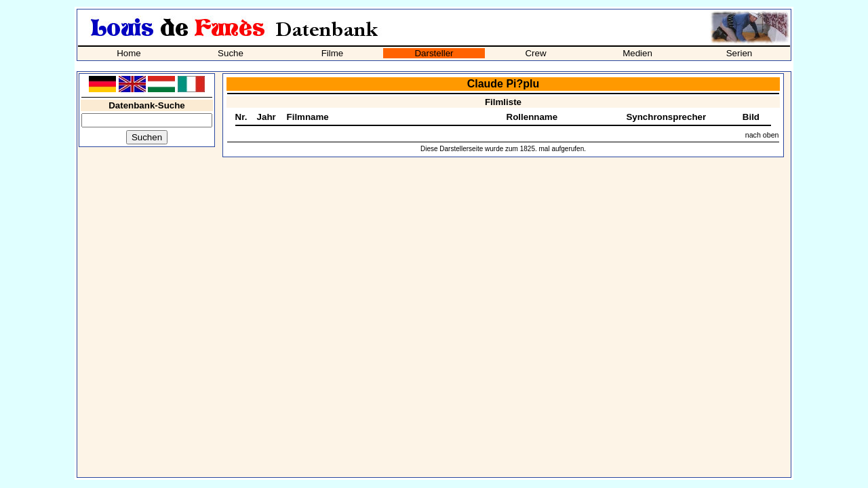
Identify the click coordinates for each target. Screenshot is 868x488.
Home (129, 53)
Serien (739, 53)
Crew (535, 53)
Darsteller (434, 53)
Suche (231, 53)
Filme (333, 53)
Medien (637, 53)
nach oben (762, 135)
